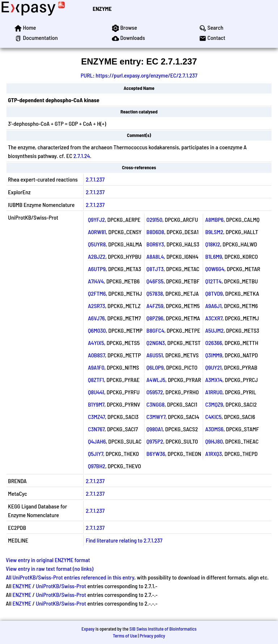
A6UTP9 (97, 269)
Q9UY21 (213, 367)
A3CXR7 (214, 318)
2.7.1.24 (82, 156)
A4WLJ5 (156, 380)
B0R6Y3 (155, 244)
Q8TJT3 (155, 269)
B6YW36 (156, 454)
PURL (87, 75)
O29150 (155, 219)
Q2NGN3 (156, 343)
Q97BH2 (97, 466)
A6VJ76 (96, 318)
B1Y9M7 (96, 404)
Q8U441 (96, 392)
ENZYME (102, 9)
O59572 (155, 392)
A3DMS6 (214, 429)
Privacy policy (152, 636)
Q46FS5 (155, 281)
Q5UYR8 (97, 244)
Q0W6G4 (215, 269)
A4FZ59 (155, 306)
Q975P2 (155, 441)
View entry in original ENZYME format (48, 560)
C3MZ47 (96, 417)
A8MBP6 (214, 219)
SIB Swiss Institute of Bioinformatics (163, 629)
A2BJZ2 (97, 256)
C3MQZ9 (214, 404)
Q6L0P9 (155, 367)
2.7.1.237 (95, 179)
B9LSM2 (214, 232)
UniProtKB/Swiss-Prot (61, 586)
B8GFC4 (155, 330)
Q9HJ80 (214, 441)
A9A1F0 (96, 367)
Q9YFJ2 (96, 219)
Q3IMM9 (214, 355)
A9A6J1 (213, 306)
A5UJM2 (214, 330)
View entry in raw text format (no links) (50, 568)
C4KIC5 (213, 417)
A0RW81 (97, 232)
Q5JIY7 (96, 454)
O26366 (214, 343)
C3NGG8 (156, 404)
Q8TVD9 (214, 293)
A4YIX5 (96, 343)
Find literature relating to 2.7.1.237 (124, 540)
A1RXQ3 (214, 454)
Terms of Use (125, 636)
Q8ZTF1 (96, 380)
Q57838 (155, 293)
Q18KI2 (213, 244)
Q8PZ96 (155, 318)
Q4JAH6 (97, 441)
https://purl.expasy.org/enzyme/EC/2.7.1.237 (146, 75)
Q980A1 (155, 429)
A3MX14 (214, 380)
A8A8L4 (155, 256)
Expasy (88, 629)
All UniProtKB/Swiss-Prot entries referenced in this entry (70, 577)
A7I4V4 (96, 281)
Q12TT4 (213, 281)
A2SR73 (96, 306)
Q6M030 (97, 330)
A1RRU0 (214, 392)
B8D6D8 (155, 232)
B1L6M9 (214, 256)
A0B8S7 (96, 355)
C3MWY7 (156, 417)
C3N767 (96, 429)
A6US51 (155, 355)
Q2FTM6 (97, 293)
